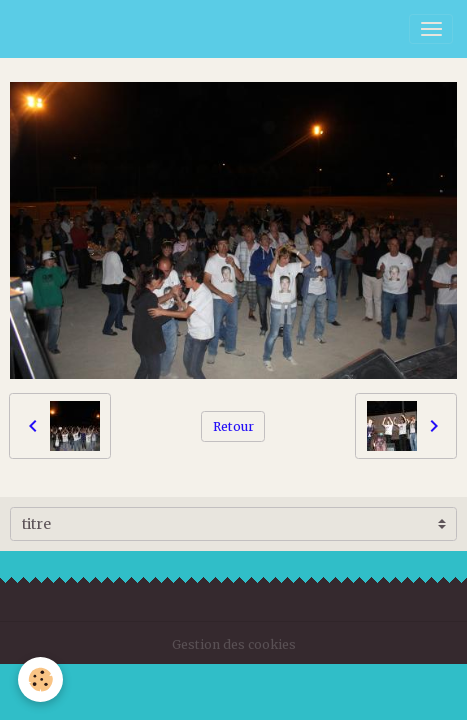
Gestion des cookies (234, 644)
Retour (233, 426)
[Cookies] (40, 679)
